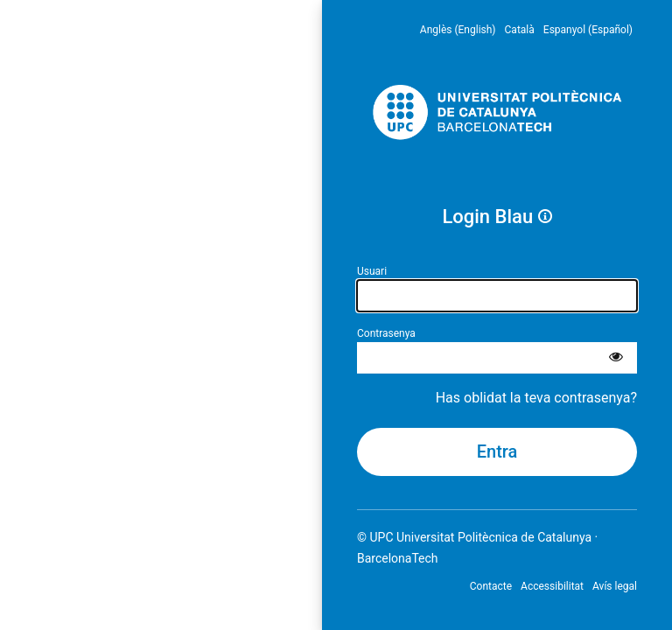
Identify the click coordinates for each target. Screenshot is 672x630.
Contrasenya (386, 333)
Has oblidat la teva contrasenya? (536, 398)
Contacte (491, 586)
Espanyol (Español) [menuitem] (588, 30)
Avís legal (615, 586)
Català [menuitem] (520, 30)
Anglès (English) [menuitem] (458, 30)
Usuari (372, 271)
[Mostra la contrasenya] (616, 358)
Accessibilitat (552, 586)
